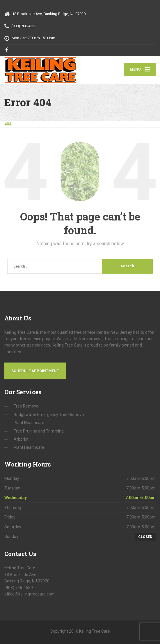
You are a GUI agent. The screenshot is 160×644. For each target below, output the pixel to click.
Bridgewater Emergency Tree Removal (49, 415)
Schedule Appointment (35, 371)
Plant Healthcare (29, 423)
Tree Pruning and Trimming (39, 431)
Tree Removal (26, 406)
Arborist (21, 439)
